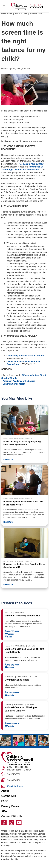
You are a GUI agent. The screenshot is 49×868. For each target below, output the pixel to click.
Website (9, 634)
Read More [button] (8, 459)
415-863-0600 (12, 692)
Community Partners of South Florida (25, 356)
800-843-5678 (12, 723)
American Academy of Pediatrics (19, 381)
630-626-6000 (12, 631)
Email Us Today (15, 786)
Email (8, 637)
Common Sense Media (14, 384)
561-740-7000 (12, 665)
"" (32, 164)
